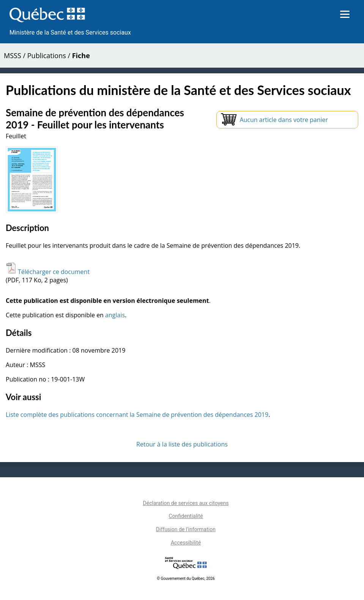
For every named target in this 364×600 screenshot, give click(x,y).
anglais (115, 315)
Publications (47, 55)
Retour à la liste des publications (182, 444)
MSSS (13, 55)
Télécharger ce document (48, 272)
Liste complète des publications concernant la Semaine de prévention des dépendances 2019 (137, 415)
